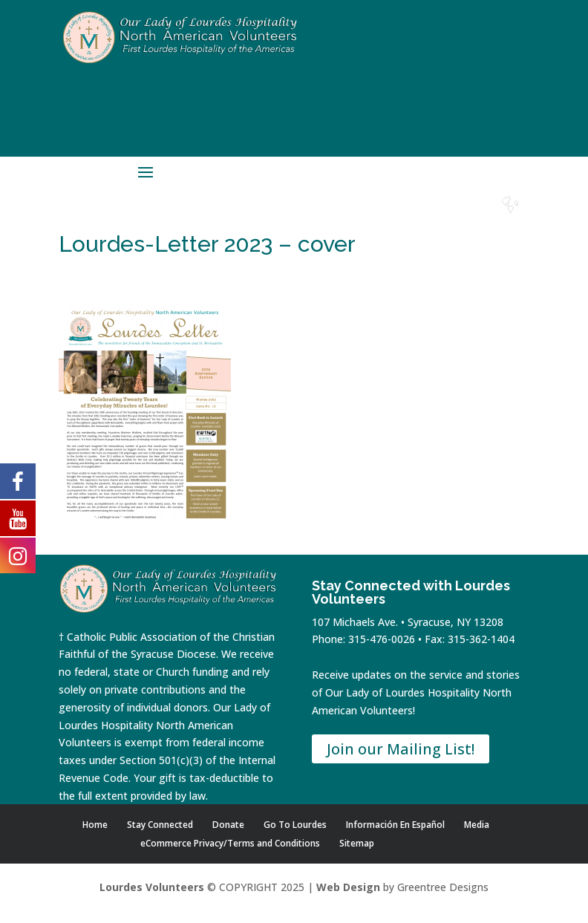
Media (477, 825)
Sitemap (357, 843)
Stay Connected (160, 825)
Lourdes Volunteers (152, 887)
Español (510, 219)
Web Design (348, 887)
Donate (389, 219)
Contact (429, 219)
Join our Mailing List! (401, 749)
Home (309, 219)
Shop (349, 219)
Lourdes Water (470, 224)
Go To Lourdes (295, 825)
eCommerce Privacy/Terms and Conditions (230, 843)
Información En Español (395, 825)
